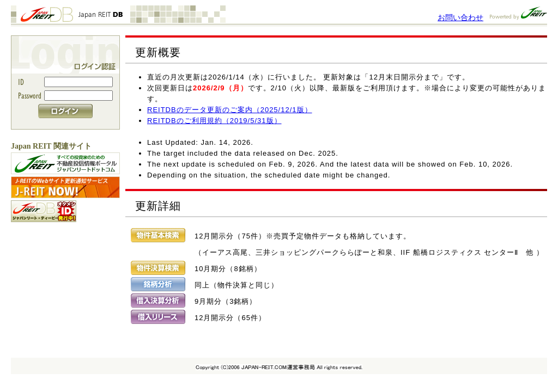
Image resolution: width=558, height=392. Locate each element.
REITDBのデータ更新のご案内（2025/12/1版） (230, 110)
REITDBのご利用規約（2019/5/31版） (214, 121)
